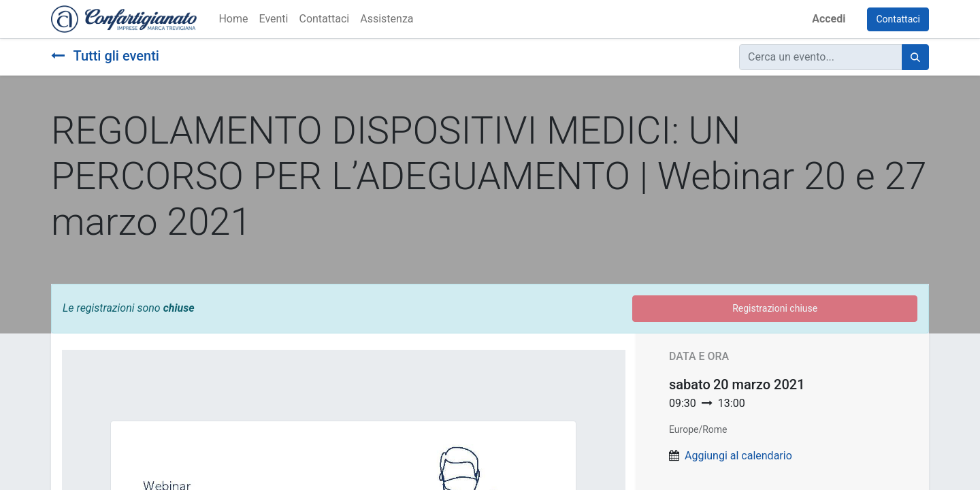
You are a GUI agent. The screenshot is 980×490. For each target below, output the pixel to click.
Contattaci (898, 19)
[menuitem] (233, 19)
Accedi (829, 19)
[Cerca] (915, 57)
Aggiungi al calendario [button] (738, 456)
